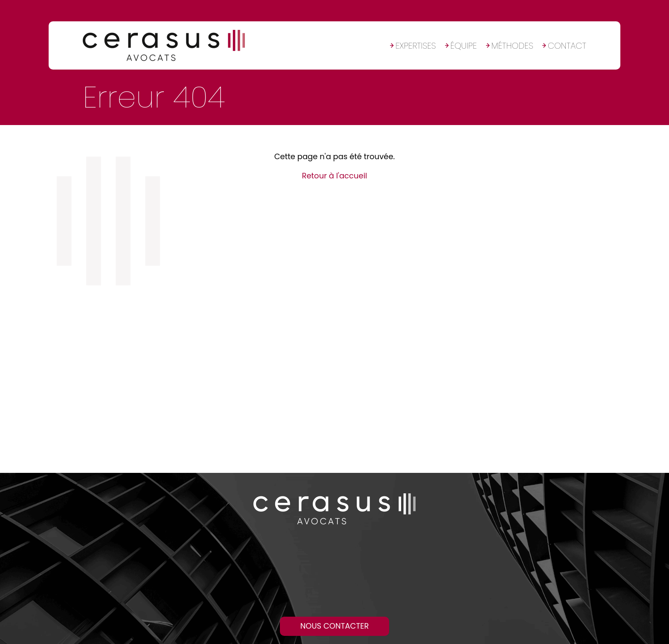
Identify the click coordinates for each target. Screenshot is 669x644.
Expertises (416, 46)
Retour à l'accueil (334, 176)
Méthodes (512, 46)
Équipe (464, 46)
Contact (567, 46)
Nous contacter (335, 626)
